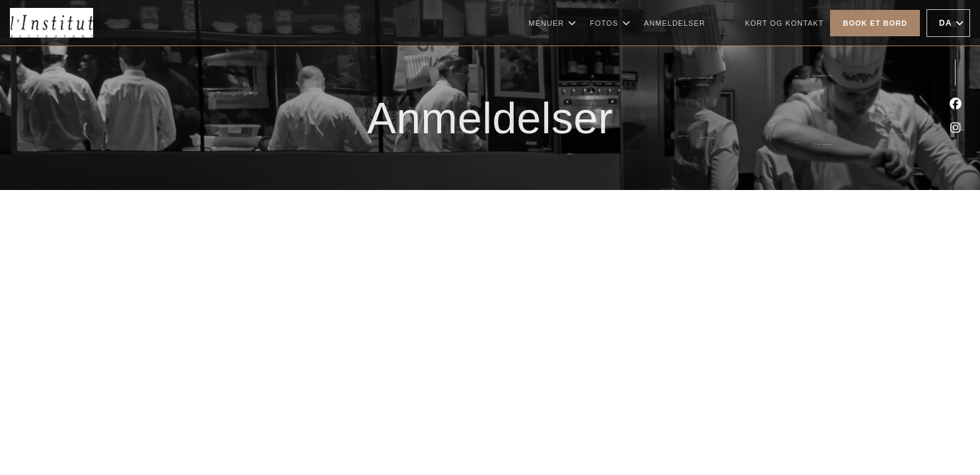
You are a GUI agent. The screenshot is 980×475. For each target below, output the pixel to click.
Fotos (610, 23)
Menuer (553, 23)
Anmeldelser (675, 23)
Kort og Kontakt (785, 23)
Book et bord (875, 23)
